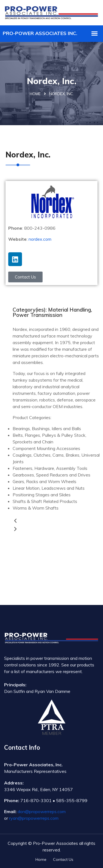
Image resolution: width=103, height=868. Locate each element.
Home (35, 94)
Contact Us (63, 859)
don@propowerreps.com (42, 811)
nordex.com (40, 239)
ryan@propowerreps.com (34, 818)
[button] (56, 521)
